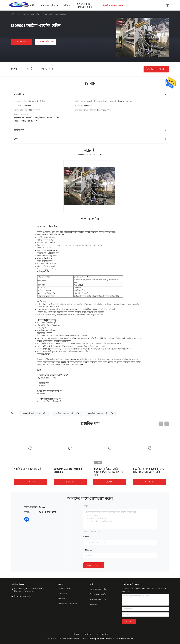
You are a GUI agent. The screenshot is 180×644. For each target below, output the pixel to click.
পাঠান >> (129, 622)
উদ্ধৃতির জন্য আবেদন (156, 69)
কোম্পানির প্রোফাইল (65, 589)
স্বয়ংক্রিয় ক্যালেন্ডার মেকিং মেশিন (67, 413)
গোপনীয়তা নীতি (102, 634)
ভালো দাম (22, 41)
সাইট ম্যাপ (76, 634)
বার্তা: (87, 506)
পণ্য (18, 14)
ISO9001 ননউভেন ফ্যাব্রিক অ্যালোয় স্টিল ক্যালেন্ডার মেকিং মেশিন (108, 472)
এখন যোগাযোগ (94, 565)
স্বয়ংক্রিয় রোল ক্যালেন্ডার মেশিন (29, 469)
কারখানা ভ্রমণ (63, 594)
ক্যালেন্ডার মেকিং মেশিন (31, 14)
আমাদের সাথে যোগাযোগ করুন (68, 604)
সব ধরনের (93, 605)
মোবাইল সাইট (88, 634)
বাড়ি (13, 14)
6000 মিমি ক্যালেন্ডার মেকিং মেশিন (100, 413)
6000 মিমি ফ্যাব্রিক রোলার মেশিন (35, 413)
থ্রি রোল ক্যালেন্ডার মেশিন (98, 594)
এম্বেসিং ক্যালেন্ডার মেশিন (98, 600)
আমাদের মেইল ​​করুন (46, 41)
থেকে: (87, 537)
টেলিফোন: (88, 550)
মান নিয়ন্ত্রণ (62, 599)
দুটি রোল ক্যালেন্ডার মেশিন (98, 589)
